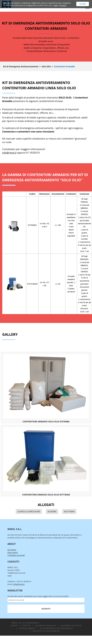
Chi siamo (12, 550)
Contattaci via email (16, 555)
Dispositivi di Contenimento (46, 631)
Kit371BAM (69, 511)
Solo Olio (46, 66)
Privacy (63, 5)
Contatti (26, 626)
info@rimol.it (9, 153)
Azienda (14, 626)
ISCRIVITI (46, 609)
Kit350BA (52, 511)
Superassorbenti (27, 628)
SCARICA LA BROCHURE (29, 511)
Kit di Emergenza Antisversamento (21, 66)
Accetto (83, 4)
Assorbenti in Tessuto (71, 626)
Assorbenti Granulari (45, 626)
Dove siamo (13, 552)
